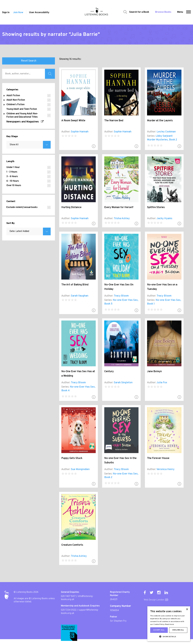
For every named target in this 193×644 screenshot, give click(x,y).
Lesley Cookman (166, 132)
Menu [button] (180, 12)
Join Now (18, 13)
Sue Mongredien (80, 469)
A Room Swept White (73, 121)
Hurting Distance (71, 207)
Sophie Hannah (80, 132)
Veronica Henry (165, 469)
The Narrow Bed (114, 121)
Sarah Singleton (123, 383)
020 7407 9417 (68, 596)
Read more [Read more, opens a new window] (170, 624)
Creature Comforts (72, 545)
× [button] (187, 609)
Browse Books (163, 12)
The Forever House (158, 458)
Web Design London (154, 600)
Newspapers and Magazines (25, 122)
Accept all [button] (159, 630)
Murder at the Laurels (160, 121)
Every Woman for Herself (119, 207)
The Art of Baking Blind (75, 285)
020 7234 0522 (69, 610)
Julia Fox (162, 383)
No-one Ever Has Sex (125, 300)
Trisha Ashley (122, 219)
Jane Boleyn (154, 372)
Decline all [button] (178, 630)
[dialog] (169, 624)
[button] (189, 12)
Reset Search (29, 61)
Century (109, 372)
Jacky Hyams (164, 219)
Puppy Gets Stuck (72, 458)
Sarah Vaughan (80, 296)
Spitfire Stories (156, 207)
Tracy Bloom (121, 296)
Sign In (6, 13)
